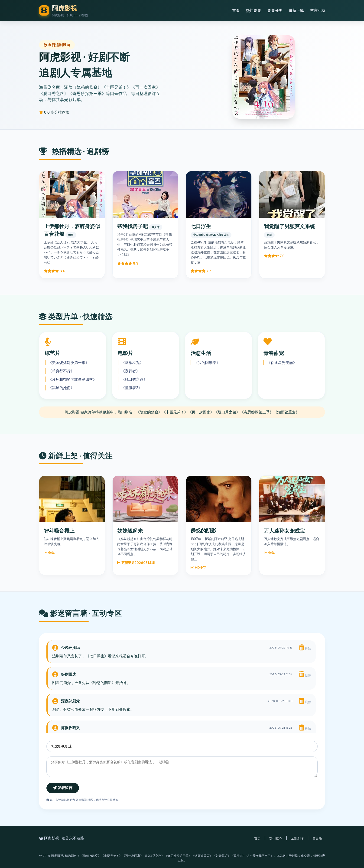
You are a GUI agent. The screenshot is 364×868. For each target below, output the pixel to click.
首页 (236, 10)
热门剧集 (253, 10)
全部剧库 (297, 838)
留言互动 (318, 10)
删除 (305, 648)
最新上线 (296, 10)
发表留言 (63, 788)
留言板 (317, 838)
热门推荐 (276, 838)
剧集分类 (275, 10)
